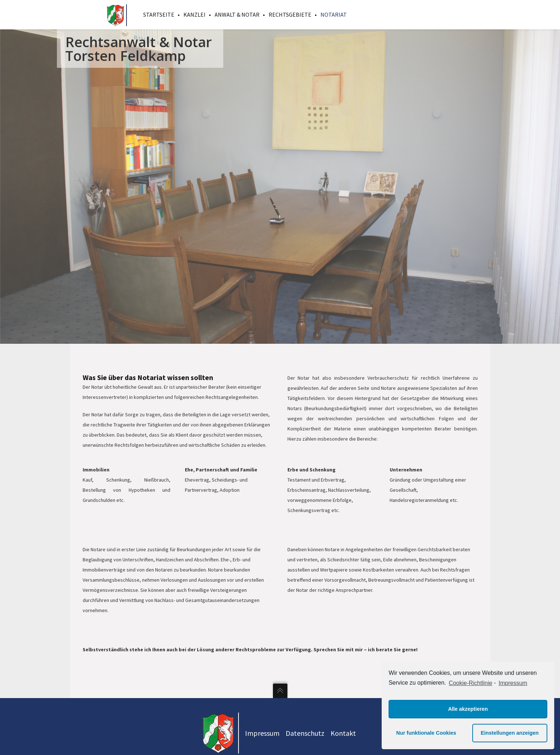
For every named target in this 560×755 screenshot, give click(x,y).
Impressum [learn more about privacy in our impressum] (513, 683)
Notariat (334, 15)
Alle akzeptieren (468, 709)
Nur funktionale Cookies (426, 733)
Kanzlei (194, 15)
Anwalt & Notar (237, 15)
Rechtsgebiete (290, 15)
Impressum (262, 733)
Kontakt (343, 733)
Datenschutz (305, 733)
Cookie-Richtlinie (470, 683)
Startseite (159, 15)
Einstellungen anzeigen (510, 733)
